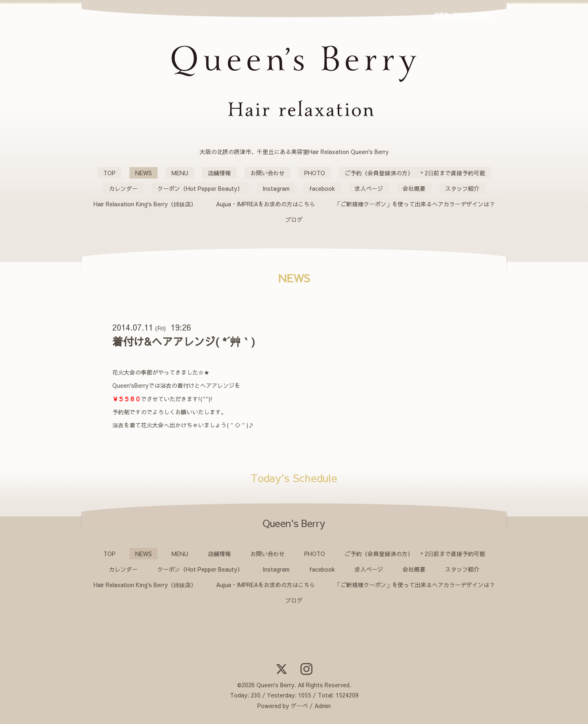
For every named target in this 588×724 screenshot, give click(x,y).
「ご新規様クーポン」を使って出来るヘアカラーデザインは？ (415, 204)
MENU (180, 173)
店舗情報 (219, 173)
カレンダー (123, 188)
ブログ (294, 219)
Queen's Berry (275, 685)
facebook (322, 188)
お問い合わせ (267, 173)
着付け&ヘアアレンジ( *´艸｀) (184, 341)
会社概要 (414, 188)
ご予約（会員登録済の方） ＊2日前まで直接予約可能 (415, 173)
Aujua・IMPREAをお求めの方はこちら (266, 204)
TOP (109, 173)
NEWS (144, 173)
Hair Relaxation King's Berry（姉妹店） (145, 204)
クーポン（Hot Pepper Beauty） (200, 188)
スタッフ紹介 (462, 188)
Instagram (276, 188)
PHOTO (315, 173)
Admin (323, 706)
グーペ (299, 706)
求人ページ (369, 188)
